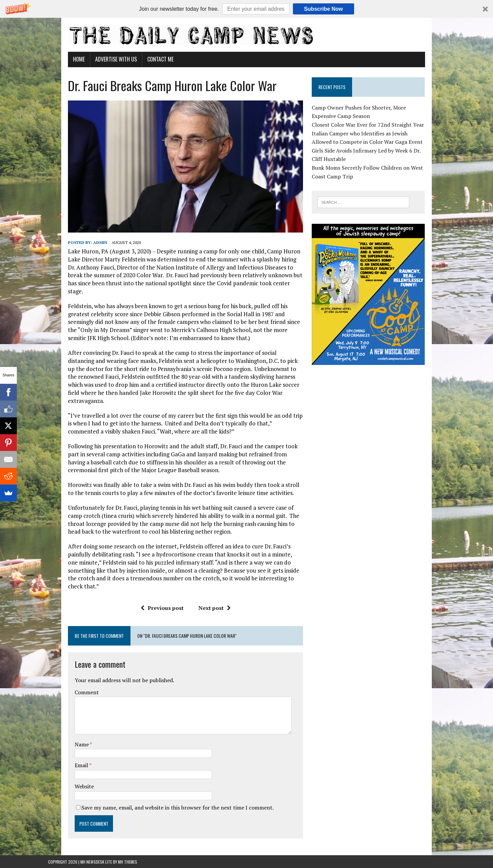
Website (64, 777)
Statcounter (15, 863)
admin (80, 257)
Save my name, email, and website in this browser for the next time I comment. (158, 798)
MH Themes (128, 853)
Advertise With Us (96, 59)
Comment (67, 683)
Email (62, 756)
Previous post (155, 599)
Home (59, 59)
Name (62, 735)
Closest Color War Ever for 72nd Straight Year (375, 125)
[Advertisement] (382, 434)
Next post (207, 599)
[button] (246, 9)
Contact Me (141, 59)
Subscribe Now (324, 9)
